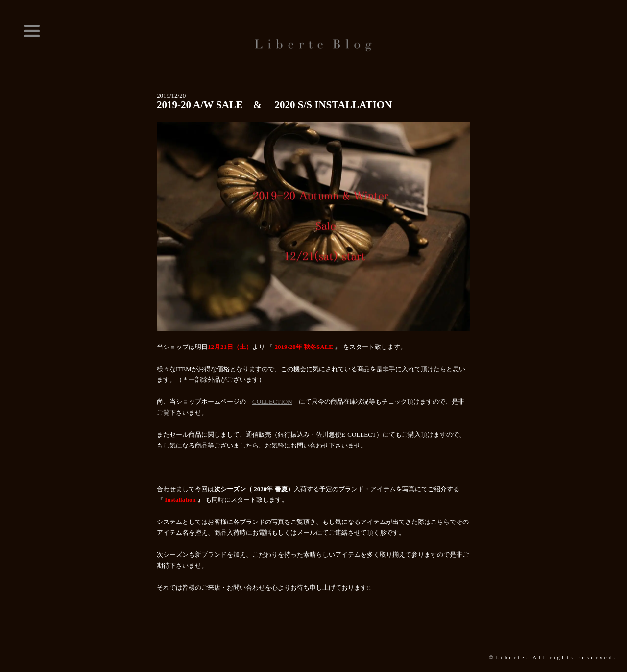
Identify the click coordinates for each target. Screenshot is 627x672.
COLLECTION (272, 402)
